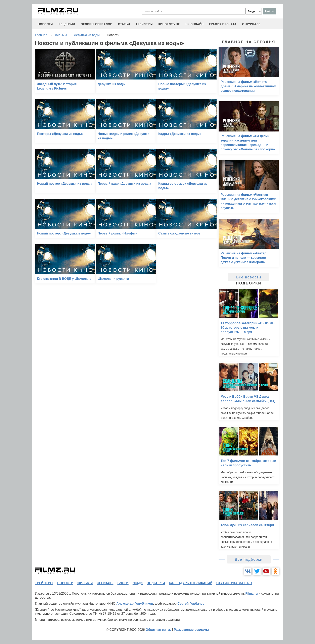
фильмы (85, 583)
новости (45, 24)
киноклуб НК (169, 24)
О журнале (251, 24)
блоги (123, 583)
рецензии (67, 24)
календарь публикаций (191, 583)
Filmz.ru (251, 594)
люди (138, 583)
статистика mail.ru (234, 583)
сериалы (105, 583)
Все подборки (249, 559)
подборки (156, 583)
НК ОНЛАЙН (194, 24)
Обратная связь (158, 630)
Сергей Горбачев (191, 604)
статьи (124, 24)
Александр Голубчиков (135, 604)
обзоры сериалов (97, 24)
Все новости (249, 277)
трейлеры (144, 24)
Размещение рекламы (191, 630)
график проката (223, 24)
